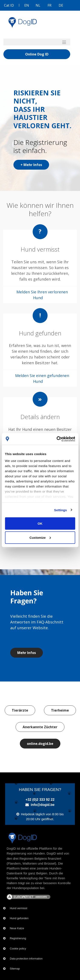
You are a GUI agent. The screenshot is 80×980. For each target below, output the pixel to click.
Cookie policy (18, 949)
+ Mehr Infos (31, 165)
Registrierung (18, 938)
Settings (61, 510)
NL (38, 5)
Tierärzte (20, 710)
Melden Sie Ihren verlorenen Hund (42, 295)
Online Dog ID (37, 54)
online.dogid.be (40, 744)
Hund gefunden (19, 918)
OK (40, 523)
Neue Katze (17, 928)
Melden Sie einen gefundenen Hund (42, 378)
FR (49, 5)
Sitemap (15, 969)
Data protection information (26, 959)
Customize (40, 537)
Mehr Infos (27, 653)
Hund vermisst (19, 908)
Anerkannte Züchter (40, 727)
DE (61, 5)
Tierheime (60, 710)
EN (27, 5)
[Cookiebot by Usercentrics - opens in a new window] (57, 439)
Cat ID (9, 5)
